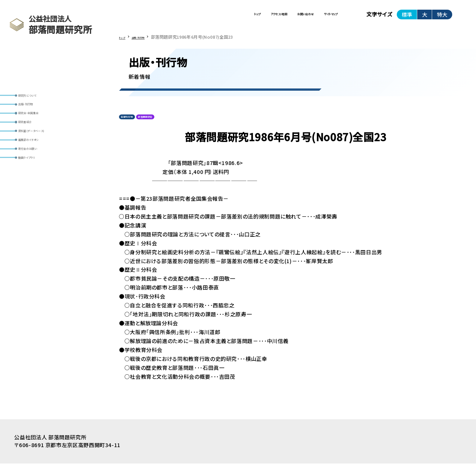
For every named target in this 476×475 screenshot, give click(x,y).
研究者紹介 (34, 142)
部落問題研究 (167, 126)
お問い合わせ (270, 18)
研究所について (39, 98)
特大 (442, 18)
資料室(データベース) (46, 156)
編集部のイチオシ (41, 171)
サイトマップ (319, 18)
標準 (407, 18)
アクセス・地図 (218, 18)
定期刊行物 (134, 126)
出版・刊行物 (36, 113)
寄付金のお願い (39, 186)
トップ (175, 18)
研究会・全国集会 (41, 127)
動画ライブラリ (37, 200)
